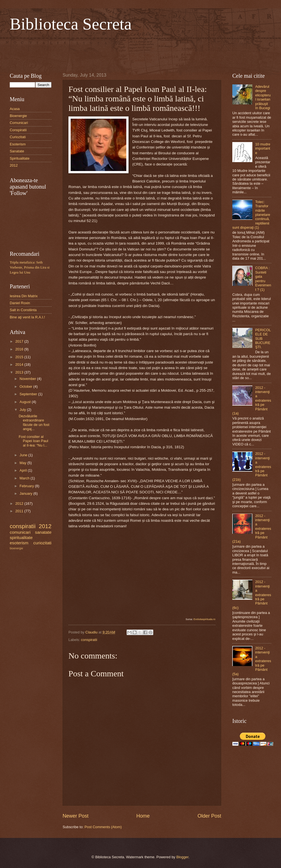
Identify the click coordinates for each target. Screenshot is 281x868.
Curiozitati (18, 137)
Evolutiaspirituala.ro (204, 619)
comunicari (20, 532)
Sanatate (17, 151)
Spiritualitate (20, 158)
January (26, 493)
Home (143, 816)
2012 (14, 165)
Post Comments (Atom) (103, 827)
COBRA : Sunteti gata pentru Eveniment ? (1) (263, 279)
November (28, 379)
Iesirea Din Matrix (24, 296)
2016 (20, 349)
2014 (20, 364)
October (26, 387)
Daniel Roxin (20, 303)
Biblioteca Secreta (71, 24)
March (25, 478)
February (27, 486)
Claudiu (92, 632)
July (23, 410)
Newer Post (76, 816)
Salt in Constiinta (23, 310)
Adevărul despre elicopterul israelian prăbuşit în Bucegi (263, 97)
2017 (20, 341)
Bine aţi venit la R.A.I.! (27, 317)
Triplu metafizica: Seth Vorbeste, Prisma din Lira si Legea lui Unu (30, 267)
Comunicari (19, 123)
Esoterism (18, 144)
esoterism (19, 543)
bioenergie (16, 548)
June (24, 455)
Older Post (209, 816)
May (23, 463)
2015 (20, 357)
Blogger (183, 857)
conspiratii (89, 640)
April (24, 470)
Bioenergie (18, 116)
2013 (20, 372)
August (26, 402)
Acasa (15, 109)
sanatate (43, 532)
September (29, 394)
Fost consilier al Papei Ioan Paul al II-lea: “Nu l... (33, 441)
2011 (20, 511)
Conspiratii (18, 130)
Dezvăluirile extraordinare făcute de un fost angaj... (34, 422)
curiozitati (42, 543)
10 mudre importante (263, 148)
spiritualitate (21, 537)
